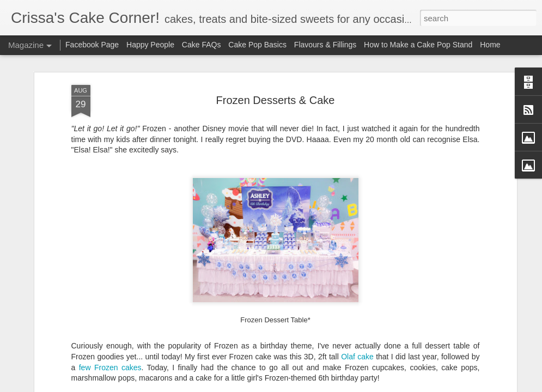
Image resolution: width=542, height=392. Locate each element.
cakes (132, 323)
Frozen (106, 323)
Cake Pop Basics (257, 45)
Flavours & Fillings (325, 45)
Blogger (305, 386)
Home (490, 45)
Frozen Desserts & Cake (276, 56)
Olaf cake (357, 313)
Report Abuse (337, 386)
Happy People (150, 45)
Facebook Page (92, 45)
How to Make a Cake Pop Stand (418, 45)
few (85, 323)
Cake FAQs (202, 45)
